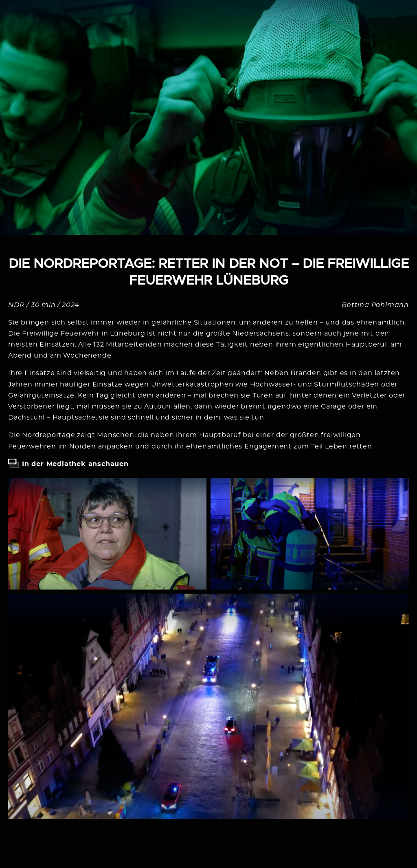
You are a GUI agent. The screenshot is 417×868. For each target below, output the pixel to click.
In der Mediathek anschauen (75, 464)
